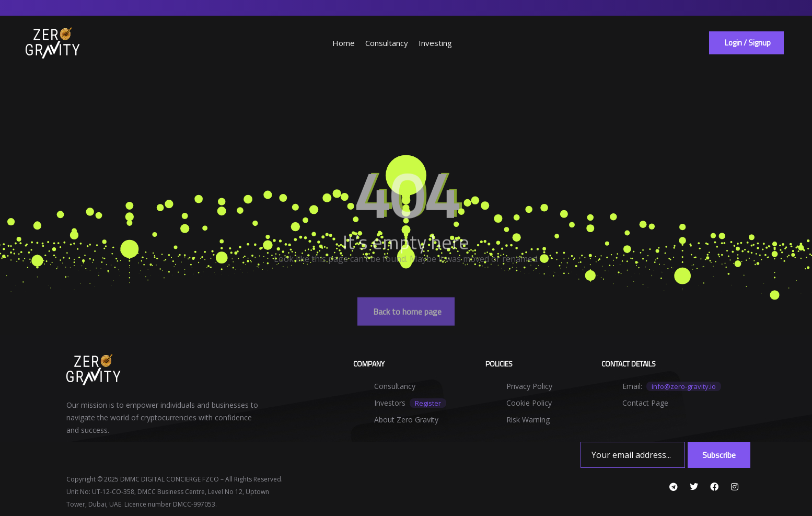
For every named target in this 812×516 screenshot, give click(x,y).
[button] (746, 43)
